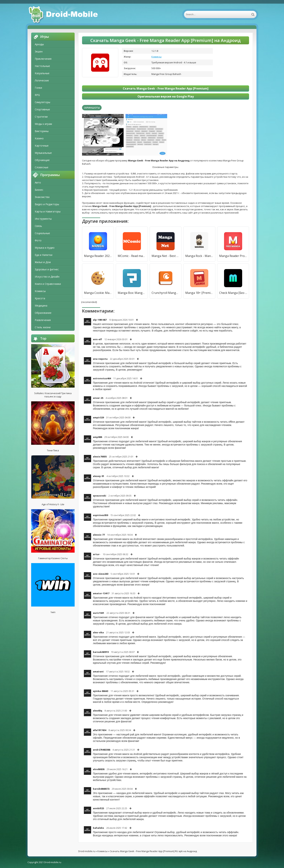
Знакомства (42, 197)
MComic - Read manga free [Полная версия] (132, 256)
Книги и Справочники (48, 284)
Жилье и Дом (43, 262)
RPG (37, 95)
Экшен (39, 51)
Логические (42, 80)
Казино (39, 138)
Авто (38, 182)
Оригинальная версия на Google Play (166, 96)
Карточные (42, 146)
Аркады (39, 44)
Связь (38, 226)
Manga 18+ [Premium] (199, 293)
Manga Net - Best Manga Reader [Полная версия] (166, 256)
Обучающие (42, 160)
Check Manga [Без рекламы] (233, 293)
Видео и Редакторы (47, 204)
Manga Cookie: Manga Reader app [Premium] (98, 293)
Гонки (38, 88)
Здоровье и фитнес (47, 269)
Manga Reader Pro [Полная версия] (233, 256)
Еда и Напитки (44, 255)
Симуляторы (42, 102)
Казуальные (42, 73)
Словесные (42, 167)
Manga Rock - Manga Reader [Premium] (199, 256)
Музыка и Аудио (45, 248)
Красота (40, 298)
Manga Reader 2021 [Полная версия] (98, 256)
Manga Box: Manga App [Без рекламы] (132, 293)
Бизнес (39, 190)
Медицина (41, 306)
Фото (38, 240)
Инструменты (43, 219)
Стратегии (41, 117)
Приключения (43, 59)
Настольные (42, 66)
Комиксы (40, 291)
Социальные (42, 233)
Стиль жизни (43, 327)
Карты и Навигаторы (48, 211)
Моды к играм (43, 124)
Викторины (42, 131)
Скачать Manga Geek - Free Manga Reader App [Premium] (166, 88)
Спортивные (42, 109)
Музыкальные (43, 153)
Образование (43, 313)
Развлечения (43, 320)
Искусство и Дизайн (47, 277)
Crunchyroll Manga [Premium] (166, 293)
